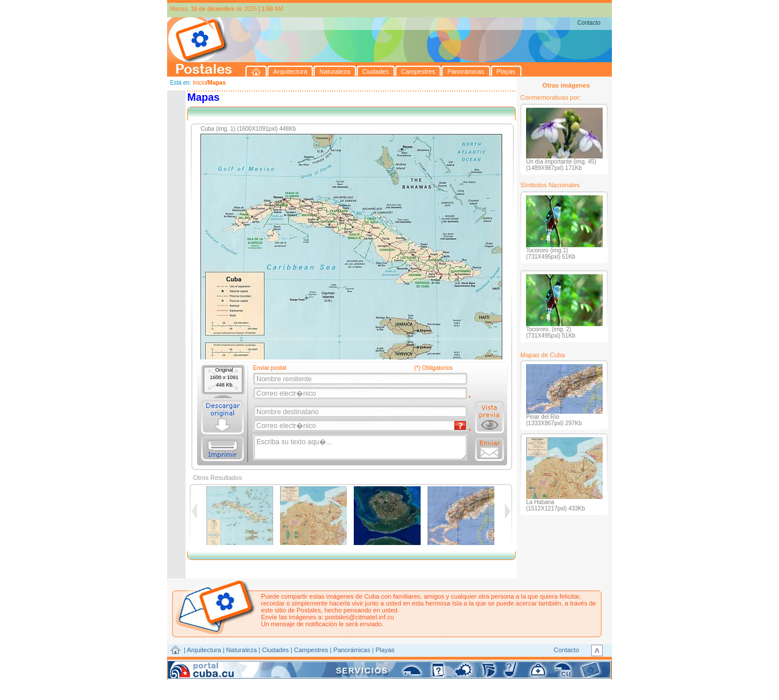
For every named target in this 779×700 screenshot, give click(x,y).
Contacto (589, 23)
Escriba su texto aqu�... (361, 448)
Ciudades (275, 650)
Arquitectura (204, 650)
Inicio (199, 83)
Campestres (311, 650)
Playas (385, 650)
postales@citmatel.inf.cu (359, 617)
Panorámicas (352, 650)
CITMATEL (440, 663)
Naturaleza (242, 650)
